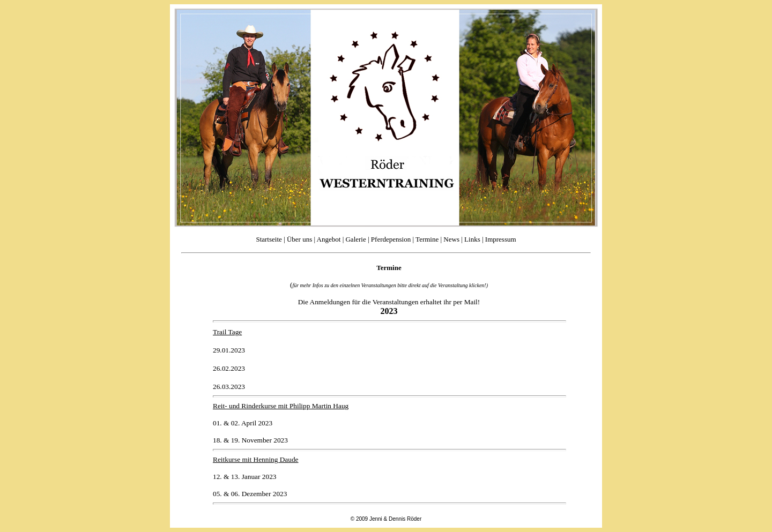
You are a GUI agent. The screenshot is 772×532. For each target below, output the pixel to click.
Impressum (501, 239)
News (451, 239)
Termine (428, 239)
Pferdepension (391, 239)
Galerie (355, 239)
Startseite (269, 239)
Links (472, 239)
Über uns (299, 239)
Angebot (329, 239)
